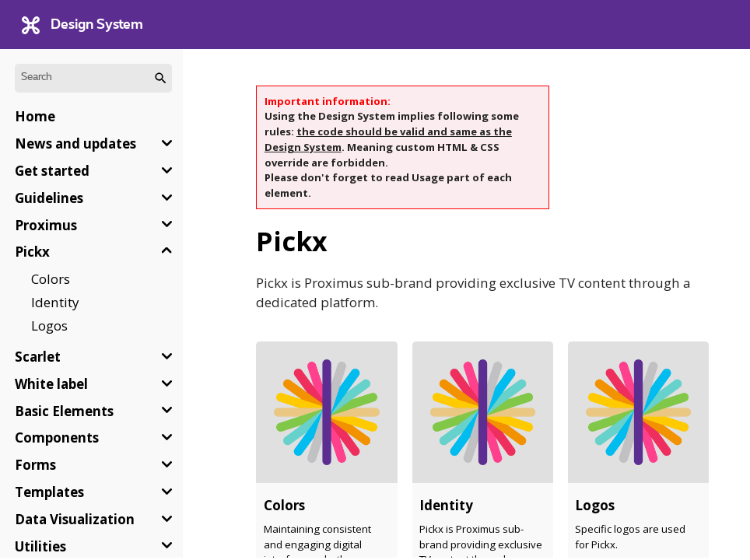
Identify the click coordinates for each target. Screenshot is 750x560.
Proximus (46, 225)
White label (51, 384)
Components (57, 437)
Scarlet (38, 357)
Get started (52, 171)
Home (35, 116)
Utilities (40, 546)
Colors (51, 279)
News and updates (75, 143)
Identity (55, 302)
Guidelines (49, 198)
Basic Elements (64, 411)
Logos (49, 325)
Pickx (32, 252)
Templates (49, 492)
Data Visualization (75, 519)
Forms (35, 465)
